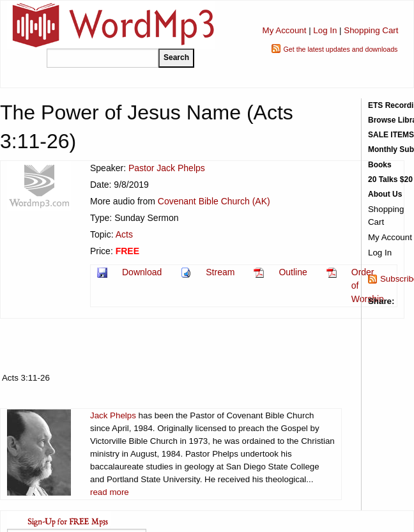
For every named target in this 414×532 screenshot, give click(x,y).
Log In (325, 30)
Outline (293, 272)
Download (142, 272)
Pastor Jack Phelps (167, 168)
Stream (220, 272)
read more (110, 492)
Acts (124, 234)
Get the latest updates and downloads (341, 49)
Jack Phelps (113, 415)
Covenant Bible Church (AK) (214, 201)
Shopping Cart (371, 30)
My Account (285, 30)
